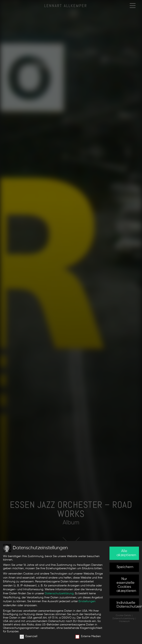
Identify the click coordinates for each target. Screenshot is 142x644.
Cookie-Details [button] (124, 616)
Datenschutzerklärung (59, 593)
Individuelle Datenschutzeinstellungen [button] (128, 605)
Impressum (124, 621)
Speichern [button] (125, 567)
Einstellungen (87, 601)
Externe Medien (88, 636)
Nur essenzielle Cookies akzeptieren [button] (126, 585)
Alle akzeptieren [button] (126, 553)
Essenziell (29, 636)
